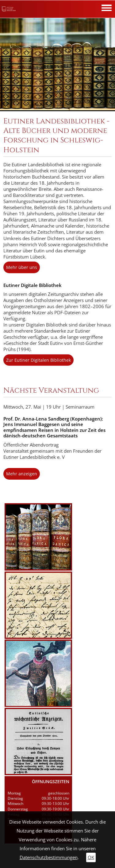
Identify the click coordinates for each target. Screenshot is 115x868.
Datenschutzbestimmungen (49, 857)
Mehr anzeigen (22, 474)
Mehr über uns (22, 267)
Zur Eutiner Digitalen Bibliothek (38, 360)
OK (91, 857)
